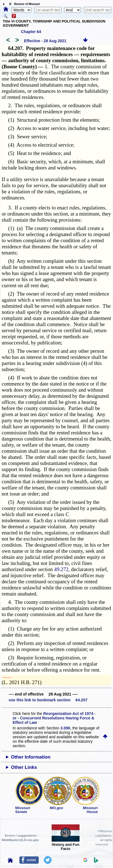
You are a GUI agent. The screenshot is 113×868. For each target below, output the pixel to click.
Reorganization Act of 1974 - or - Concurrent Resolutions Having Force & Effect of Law (54, 718)
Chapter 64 (31, 32)
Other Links (24, 767)
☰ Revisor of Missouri (23, 4)
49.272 (61, 569)
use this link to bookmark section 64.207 (48, 700)
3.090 (65, 728)
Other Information (31, 757)
